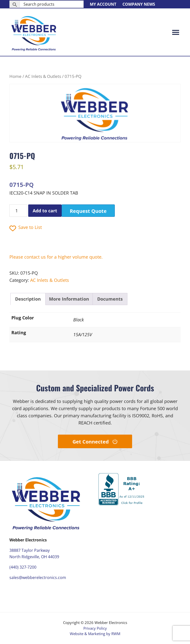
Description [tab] (28, 299)
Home (15, 76)
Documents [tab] (110, 299)
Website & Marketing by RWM (95, 634)
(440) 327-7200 (23, 567)
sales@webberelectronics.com (38, 577)
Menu (176, 32)
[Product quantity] (18, 211)
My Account (103, 4)
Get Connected (95, 442)
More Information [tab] (69, 299)
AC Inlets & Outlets (43, 76)
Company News (139, 4)
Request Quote (88, 211)
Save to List (26, 228)
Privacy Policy (95, 628)
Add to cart (45, 211)
